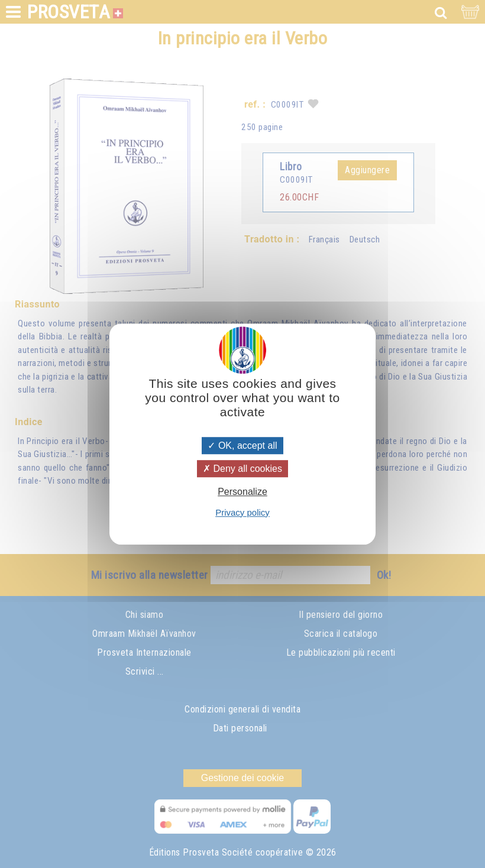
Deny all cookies (242, 469)
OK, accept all (242, 446)
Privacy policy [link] (242, 512)
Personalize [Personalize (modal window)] (242, 492)
